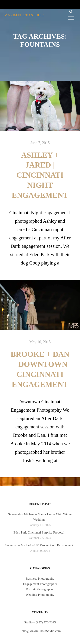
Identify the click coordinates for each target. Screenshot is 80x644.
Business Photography (40, 579)
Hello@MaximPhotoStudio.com (40, 631)
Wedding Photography (40, 595)
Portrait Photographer (40, 589)
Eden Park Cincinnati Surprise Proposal (39, 532)
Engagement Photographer (40, 584)
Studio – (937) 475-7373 (40, 622)
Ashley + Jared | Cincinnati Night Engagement (40, 175)
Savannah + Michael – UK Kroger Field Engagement (39, 545)
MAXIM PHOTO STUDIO (24, 15)
